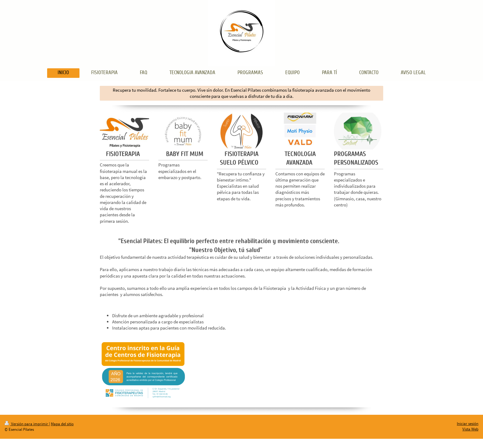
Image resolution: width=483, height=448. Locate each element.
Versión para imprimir (27, 424)
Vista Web (470, 429)
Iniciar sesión (468, 424)
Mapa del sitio (62, 424)
